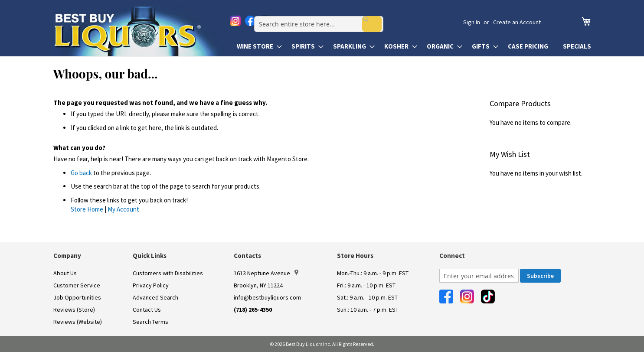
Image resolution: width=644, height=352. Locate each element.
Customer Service (77, 285)
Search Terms (150, 322)
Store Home (87, 209)
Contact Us (147, 310)
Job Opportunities (77, 297)
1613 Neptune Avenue (266, 273)
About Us (65, 273)
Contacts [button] (247, 256)
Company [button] (67, 256)
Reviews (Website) (78, 322)
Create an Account (517, 22)
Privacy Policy (151, 285)
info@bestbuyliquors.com (267, 297)
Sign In (472, 22)
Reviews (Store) (74, 310)
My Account (123, 209)
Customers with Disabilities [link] (168, 273)
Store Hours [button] (355, 256)
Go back (81, 173)
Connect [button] (452, 256)
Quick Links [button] (150, 256)
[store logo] (141, 31)
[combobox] (351, 22)
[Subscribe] (540, 276)
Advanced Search (155, 297)
